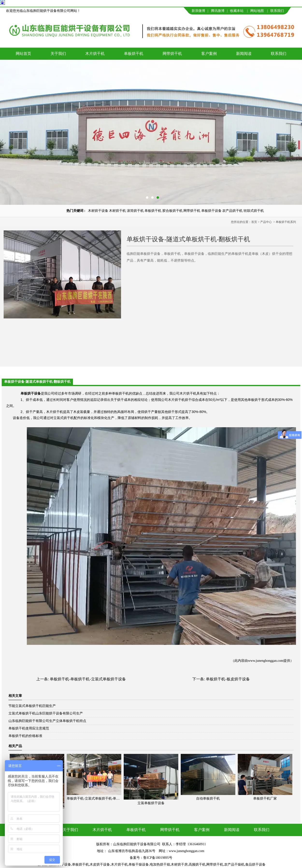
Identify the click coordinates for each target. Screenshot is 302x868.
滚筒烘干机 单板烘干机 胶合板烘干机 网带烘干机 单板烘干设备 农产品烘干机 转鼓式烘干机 (195, 211)
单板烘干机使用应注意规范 (29, 728)
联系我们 (279, 54)
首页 (254, 222)
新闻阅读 (244, 54)
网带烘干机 (172, 54)
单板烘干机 (134, 54)
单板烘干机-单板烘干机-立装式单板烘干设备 (88, 679)
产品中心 (266, 222)
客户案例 (209, 54)
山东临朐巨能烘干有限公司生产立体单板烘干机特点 (47, 721)
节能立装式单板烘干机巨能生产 (32, 706)
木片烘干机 (95, 54)
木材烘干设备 (98, 211)
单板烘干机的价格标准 (25, 736)
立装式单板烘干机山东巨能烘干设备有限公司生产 (46, 713)
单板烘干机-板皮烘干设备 (228, 679)
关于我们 (58, 54)
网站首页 (23, 54)
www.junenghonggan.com (266, 661)
